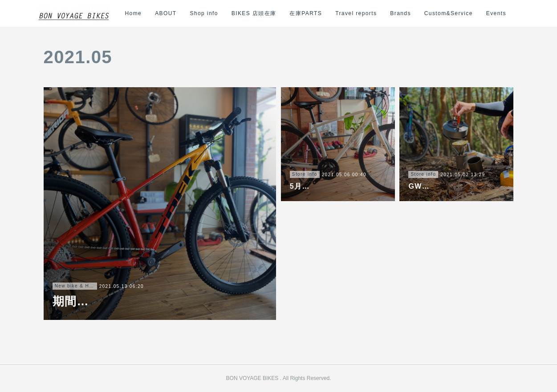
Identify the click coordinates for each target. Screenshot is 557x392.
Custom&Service (456, 13)
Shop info (212, 13)
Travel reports (364, 13)
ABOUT (173, 13)
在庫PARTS (314, 13)
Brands (408, 13)
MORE (503, 13)
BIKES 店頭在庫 (262, 13)
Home (141, 13)
